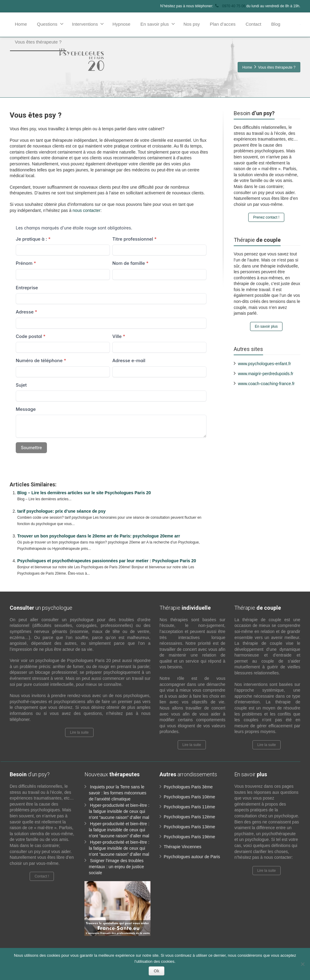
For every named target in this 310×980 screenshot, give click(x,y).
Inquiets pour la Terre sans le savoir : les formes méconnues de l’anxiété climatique (117, 793)
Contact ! (42, 876)
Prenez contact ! (266, 217)
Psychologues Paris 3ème (188, 787)
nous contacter (87, 210)
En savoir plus (158, 24)
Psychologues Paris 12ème (190, 817)
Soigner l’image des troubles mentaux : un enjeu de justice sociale (116, 867)
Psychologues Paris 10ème (190, 797)
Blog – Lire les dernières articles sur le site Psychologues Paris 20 (84, 493)
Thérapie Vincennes (183, 847)
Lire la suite (79, 732)
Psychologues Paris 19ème (190, 837)
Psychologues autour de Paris (192, 857)
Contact (253, 24)
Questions (50, 24)
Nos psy (192, 24)
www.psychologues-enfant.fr (264, 364)
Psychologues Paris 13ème (190, 827)
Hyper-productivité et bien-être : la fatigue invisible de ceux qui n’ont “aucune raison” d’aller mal (119, 811)
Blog (276, 24)
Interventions (88, 24)
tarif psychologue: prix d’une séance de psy (61, 511)
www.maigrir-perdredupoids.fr (266, 374)
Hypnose (121, 24)
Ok (157, 971)
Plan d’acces (223, 24)
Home (21, 24)
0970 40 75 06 (230, 6)
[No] (302, 964)
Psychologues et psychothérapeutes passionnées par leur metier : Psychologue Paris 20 (107, 561)
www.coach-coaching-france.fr (266, 384)
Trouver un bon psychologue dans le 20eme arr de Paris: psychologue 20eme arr (99, 536)
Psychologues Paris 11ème (190, 807)
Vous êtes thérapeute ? (38, 42)
